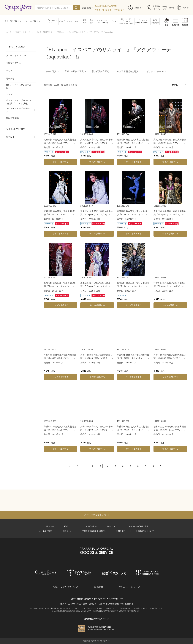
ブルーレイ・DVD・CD (52, 21)
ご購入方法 (49, 526)
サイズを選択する (60, 162)
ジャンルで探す (31, 21)
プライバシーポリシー (128, 587)
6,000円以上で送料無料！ (107, 6)
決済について (112, 526)
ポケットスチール (155, 71)
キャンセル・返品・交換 (138, 526)
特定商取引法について (145, 531)
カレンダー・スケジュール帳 (102, 21)
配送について (70, 526)
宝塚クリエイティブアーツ (64, 587)
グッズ (114, 21)
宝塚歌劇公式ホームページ (95, 619)
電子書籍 (85, 21)
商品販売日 (176, 25)
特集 (167, 25)
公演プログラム (66, 21)
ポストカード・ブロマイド (126, 21)
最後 (161, 466)
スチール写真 (50, 71)
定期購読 (92, 21)
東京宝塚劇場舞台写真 (128, 71)
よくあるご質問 (46, 531)
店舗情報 (185, 25)
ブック (77, 21)
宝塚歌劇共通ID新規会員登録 (94, 531)
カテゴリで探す (12, 21)
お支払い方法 (91, 526)
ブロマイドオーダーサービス (142, 21)
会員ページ (67, 531)
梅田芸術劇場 (155, 21)
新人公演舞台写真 (100, 71)
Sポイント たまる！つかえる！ (110, 10)
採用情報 (97, 587)
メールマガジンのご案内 (97, 515)
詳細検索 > (87, 8)
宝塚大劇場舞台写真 (74, 71)
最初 (70, 466)
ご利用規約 (121, 531)
